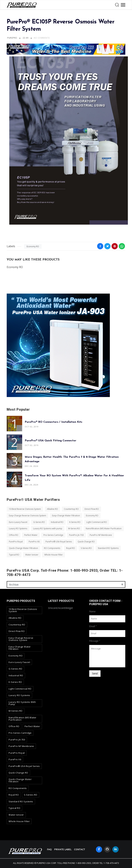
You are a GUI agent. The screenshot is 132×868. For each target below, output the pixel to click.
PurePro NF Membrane (101, 535)
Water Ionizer (32, 555)
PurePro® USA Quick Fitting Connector (51, 441)
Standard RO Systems (108, 548)
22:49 (26, 38)
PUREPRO (12, 38)
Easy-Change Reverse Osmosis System (27, 516)
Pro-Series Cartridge (53, 535)
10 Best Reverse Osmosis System (25, 509)
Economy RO (33, 246)
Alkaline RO (52, 509)
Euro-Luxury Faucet (18, 522)
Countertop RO (71, 509)
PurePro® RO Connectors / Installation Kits (53, 422)
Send (95, 673)
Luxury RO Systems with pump (48, 529)
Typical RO (14, 555)
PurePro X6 (34, 542)
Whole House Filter (54, 555)
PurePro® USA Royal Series (59, 542)
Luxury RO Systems (18, 529)
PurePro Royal (16, 542)
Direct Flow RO (92, 509)
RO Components (52, 548)
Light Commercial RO (97, 522)
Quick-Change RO (86, 542)
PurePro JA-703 (76, 535)
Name (92, 611)
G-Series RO (39, 522)
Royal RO (71, 548)
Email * (93, 626)
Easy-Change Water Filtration (66, 516)
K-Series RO (75, 522)
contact (80, 849)
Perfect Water (31, 535)
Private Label (63, 849)
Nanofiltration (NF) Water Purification (104, 529)
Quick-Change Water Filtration (23, 548)
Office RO (14, 535)
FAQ (49, 849)
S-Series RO (86, 548)
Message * (95, 641)
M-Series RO (74, 529)
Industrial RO (57, 522)
